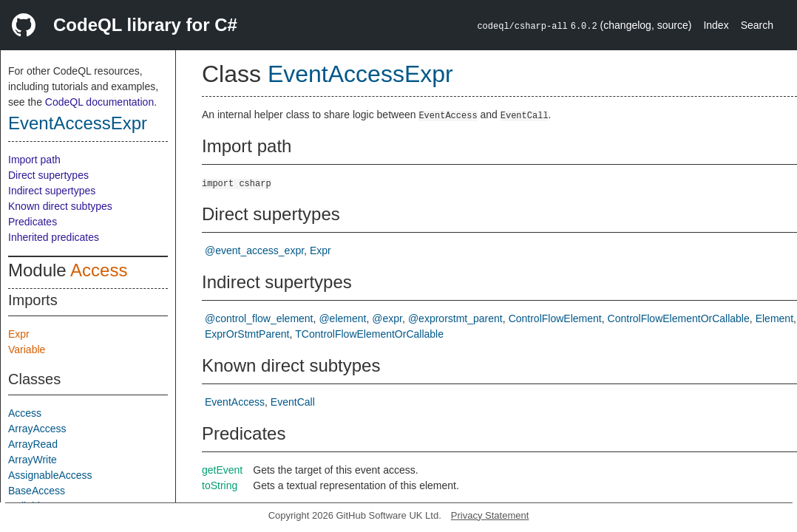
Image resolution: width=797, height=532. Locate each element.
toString (220, 485)
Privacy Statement (490, 515)
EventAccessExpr (78, 123)
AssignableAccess (50, 475)
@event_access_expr (254, 250)
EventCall (293, 402)
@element (342, 318)
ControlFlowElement (555, 318)
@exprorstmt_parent (455, 318)
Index (716, 25)
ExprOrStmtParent (247, 334)
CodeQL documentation (99, 102)
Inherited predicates (54, 237)
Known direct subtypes (60, 206)
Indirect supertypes (52, 191)
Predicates (33, 222)
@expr (387, 318)
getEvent (222, 470)
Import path (34, 160)
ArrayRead (33, 444)
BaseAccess (37, 491)
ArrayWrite (33, 460)
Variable (27, 349)
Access (99, 270)
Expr (19, 334)
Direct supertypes (48, 175)
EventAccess (235, 402)
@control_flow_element (259, 318)
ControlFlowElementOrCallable (679, 318)
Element (774, 318)
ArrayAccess (37, 429)
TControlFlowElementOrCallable (369, 334)
